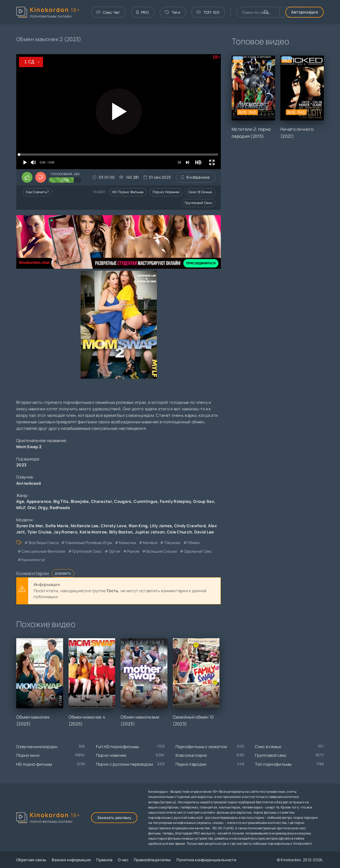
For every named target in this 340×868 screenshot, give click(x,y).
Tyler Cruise (39, 532)
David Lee (204, 532)
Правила (104, 860)
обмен (194, 543)
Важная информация (71, 860)
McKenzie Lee (85, 526)
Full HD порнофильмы (117, 747)
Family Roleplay (175, 501)
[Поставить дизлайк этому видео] (41, 177)
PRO (142, 12)
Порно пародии (191, 764)
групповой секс (87, 551)
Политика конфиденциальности (206, 860)
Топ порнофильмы (273, 764)
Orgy (43, 508)
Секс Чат (108, 12)
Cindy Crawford (190, 526)
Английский (29, 483)
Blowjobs (80, 501)
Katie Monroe (93, 532)
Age (20, 501)
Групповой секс (199, 203)
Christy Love (114, 526)
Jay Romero (65, 532)
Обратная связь (31, 860)
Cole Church (179, 532)
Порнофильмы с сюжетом (201, 747)
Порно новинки (166, 192)
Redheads (60, 508)
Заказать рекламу (114, 818)
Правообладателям (152, 860)
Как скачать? (38, 192)
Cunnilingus (145, 501)
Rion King (138, 526)
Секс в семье (200, 192)
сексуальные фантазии (43, 551)
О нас (123, 860)
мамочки (127, 543)
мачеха (150, 543)
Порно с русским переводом (124, 764)
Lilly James (161, 526)
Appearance (39, 501)
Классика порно (191, 755)
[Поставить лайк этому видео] (27, 177)
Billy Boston (121, 532)
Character (101, 501)
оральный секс (198, 551)
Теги (173, 12)
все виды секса (44, 543)
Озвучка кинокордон (37, 747)
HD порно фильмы (128, 192)
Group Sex (204, 501)
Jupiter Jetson (150, 532)
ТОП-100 (208, 12)
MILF (21, 508)
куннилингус (33, 560)
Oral (32, 508)
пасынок (173, 543)
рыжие (133, 551)
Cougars (123, 501)
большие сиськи (162, 551)
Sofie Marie (57, 526)
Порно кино (28, 755)
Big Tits (61, 501)
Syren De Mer (30, 526)
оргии (115, 551)
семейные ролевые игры (89, 543)
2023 (21, 465)
